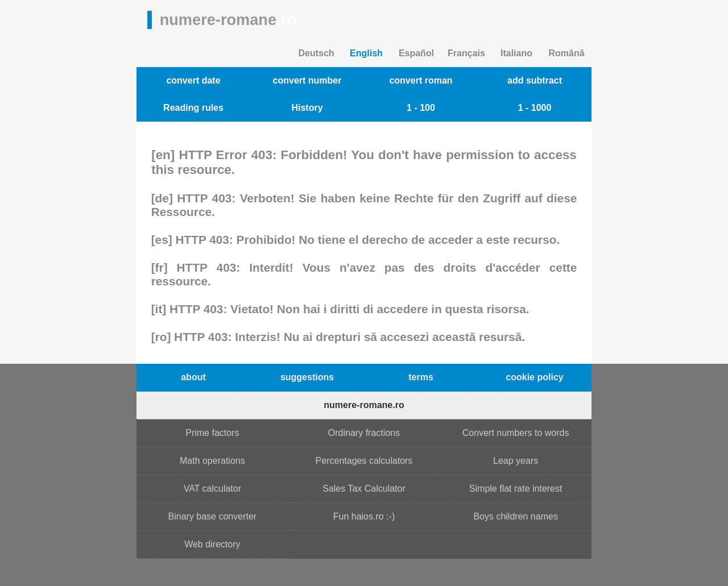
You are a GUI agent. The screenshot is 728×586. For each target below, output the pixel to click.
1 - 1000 (535, 108)
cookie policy (534, 377)
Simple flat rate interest (516, 489)
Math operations (212, 461)
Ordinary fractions (364, 433)
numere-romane (228, 20)
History (307, 108)
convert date (193, 80)
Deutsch (316, 53)
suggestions (307, 377)
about (193, 377)
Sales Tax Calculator (364, 489)
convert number (307, 80)
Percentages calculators (364, 461)
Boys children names (516, 516)
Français (466, 53)
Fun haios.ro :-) (364, 516)
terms (421, 377)
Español (416, 53)
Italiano (516, 53)
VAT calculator (212, 489)
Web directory (212, 544)
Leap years (516, 461)
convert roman (421, 80)
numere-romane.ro (364, 405)
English (366, 53)
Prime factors (212, 433)
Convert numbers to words (516, 433)
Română (566, 53)
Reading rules (193, 108)
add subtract (535, 80)
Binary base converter (213, 516)
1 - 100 (421, 108)
